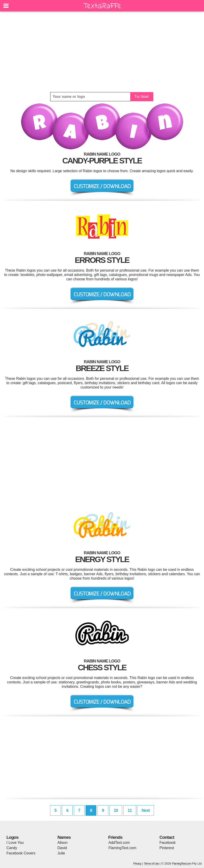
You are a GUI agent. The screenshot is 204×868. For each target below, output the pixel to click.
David (62, 848)
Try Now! (142, 97)
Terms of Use (151, 864)
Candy (12, 848)
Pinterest (167, 848)
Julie (61, 853)
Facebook (168, 843)
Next (146, 810)
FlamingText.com (123, 848)
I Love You (15, 843)
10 (116, 810)
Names (64, 837)
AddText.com (119, 843)
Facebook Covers (21, 853)
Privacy (137, 864)
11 (130, 810)
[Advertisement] (102, 52)
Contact (167, 837)
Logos (12, 837)
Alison (62, 843)
